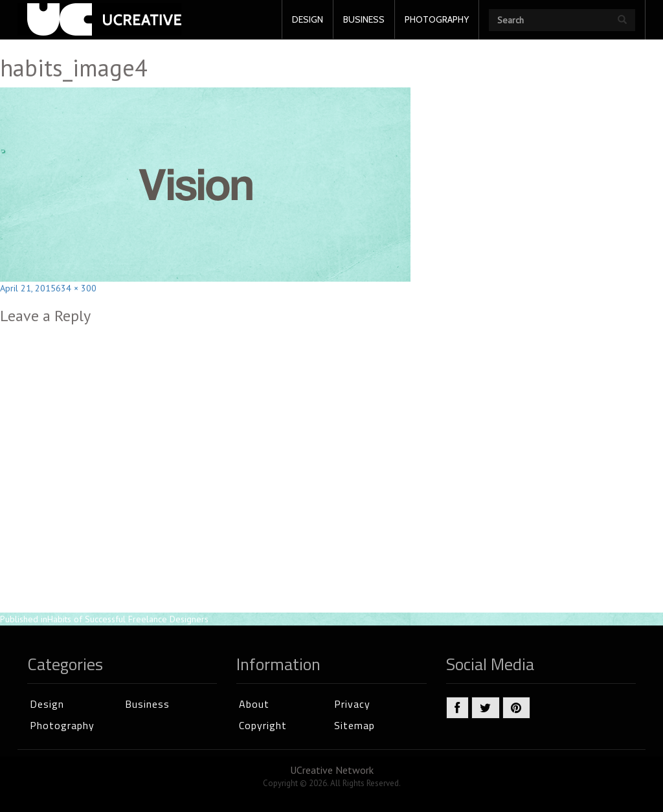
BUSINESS (364, 19)
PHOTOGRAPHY (437, 19)
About (254, 704)
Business (147, 704)
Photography (62, 725)
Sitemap (354, 725)
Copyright (263, 725)
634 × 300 (76, 288)
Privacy (352, 704)
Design (47, 704)
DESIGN (308, 19)
